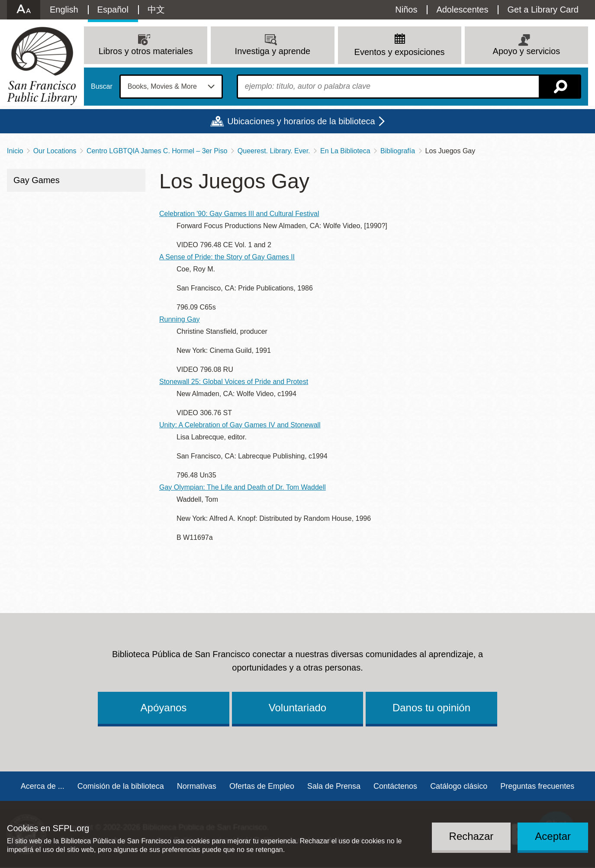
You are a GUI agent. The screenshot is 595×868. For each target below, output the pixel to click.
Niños (406, 10)
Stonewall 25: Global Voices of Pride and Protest (234, 382)
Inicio (15, 151)
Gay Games (37, 180)
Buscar (102, 87)
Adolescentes (462, 10)
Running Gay (179, 319)
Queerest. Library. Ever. (274, 151)
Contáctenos (395, 786)
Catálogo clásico (459, 786)
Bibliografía (398, 151)
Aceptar (553, 836)
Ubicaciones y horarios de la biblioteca (301, 121)
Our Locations (55, 151)
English (64, 10)
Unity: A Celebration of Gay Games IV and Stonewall (240, 425)
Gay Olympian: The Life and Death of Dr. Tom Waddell (243, 487)
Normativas (197, 786)
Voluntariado (297, 708)
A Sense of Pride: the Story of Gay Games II (227, 257)
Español (113, 10)
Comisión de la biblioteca (121, 786)
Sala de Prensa (334, 786)
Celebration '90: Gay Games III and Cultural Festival (239, 214)
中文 (156, 10)
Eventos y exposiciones (400, 52)
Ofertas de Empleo (262, 786)
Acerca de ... (43, 786)
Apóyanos (164, 708)
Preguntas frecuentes (537, 786)
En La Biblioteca (345, 151)
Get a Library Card (543, 10)
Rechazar (471, 836)
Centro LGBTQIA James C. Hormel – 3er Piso (157, 151)
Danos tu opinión (431, 708)
